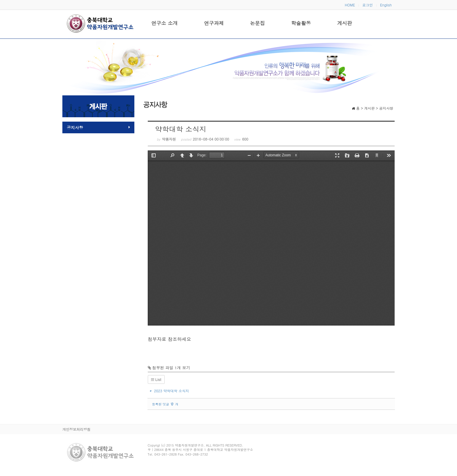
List (156, 379)
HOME (350, 5)
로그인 (368, 5)
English (386, 5)
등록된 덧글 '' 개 (165, 404)
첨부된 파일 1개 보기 (169, 368)
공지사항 (98, 127)
